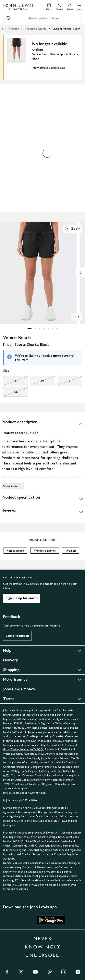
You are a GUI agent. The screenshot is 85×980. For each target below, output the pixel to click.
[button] (79, 6)
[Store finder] (49, 6)
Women (14, 29)
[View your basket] (70, 6)
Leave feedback (17, 636)
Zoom (73, 229)
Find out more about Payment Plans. (24, 793)
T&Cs (63, 821)
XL (10, 393)
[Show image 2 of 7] (80, 273)
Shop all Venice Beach (66, 29)
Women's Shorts (36, 29)
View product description (49, 68)
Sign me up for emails (22, 598)
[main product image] (20, 56)
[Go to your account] (59, 6)
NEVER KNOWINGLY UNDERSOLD (43, 947)
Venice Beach (15, 551)
